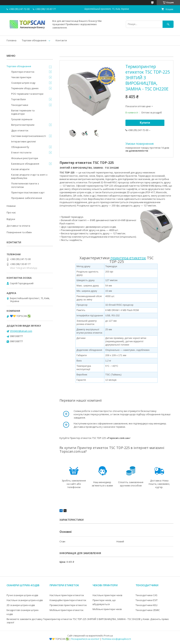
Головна (11, 40)
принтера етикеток (128, 258)
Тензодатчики (20, 105)
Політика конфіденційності (116, 639)
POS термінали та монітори (27, 94)
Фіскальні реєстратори (25, 158)
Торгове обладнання (34, 40)
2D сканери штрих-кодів (21, 605)
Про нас (11, 212)
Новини (11, 206)
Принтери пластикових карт (28, 192)
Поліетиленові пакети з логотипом (25, 185)
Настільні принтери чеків (107, 595)
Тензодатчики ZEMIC (148, 610)
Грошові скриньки (22, 119)
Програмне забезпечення (27, 198)
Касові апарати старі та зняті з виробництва (29, 176)
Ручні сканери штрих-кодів (22, 595)
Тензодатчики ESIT (147, 600)
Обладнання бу (20, 147)
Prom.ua (108, 636)
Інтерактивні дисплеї (24, 141)
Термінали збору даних (25, 88)
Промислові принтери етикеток (68, 605)
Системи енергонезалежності (29, 136)
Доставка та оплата (18, 226)
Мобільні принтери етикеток (67, 610)
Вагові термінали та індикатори (23, 112)
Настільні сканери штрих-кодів (25, 600)
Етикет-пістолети (21, 152)
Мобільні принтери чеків (107, 609)
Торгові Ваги (18, 99)
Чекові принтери (21, 77)
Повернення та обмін (19, 232)
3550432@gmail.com (21, 331)
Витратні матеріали (23, 125)
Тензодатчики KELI (146, 605)
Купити (145, 123)
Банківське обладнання (25, 164)
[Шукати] (168, 24)
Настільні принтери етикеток (67, 595)
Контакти (61, 40)
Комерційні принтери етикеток (68, 600)
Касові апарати (20, 169)
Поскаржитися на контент (85, 639)
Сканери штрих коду (23, 83)
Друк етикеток (20, 130)
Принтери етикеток (23, 72)
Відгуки (11, 219)
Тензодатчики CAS (146, 595)
